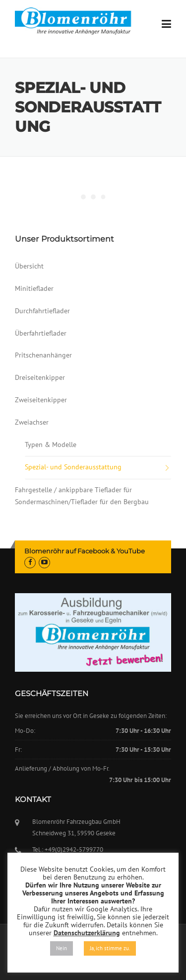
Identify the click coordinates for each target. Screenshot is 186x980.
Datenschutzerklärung (87, 933)
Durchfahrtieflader (42, 311)
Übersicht (29, 266)
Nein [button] (62, 948)
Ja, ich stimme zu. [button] (110, 948)
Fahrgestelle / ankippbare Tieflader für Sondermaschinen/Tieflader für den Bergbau (82, 496)
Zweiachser (32, 422)
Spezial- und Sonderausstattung (73, 467)
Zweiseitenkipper (41, 400)
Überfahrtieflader (41, 333)
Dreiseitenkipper (40, 377)
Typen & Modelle (51, 445)
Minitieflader (34, 288)
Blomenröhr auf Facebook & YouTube (85, 551)
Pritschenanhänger (43, 355)
